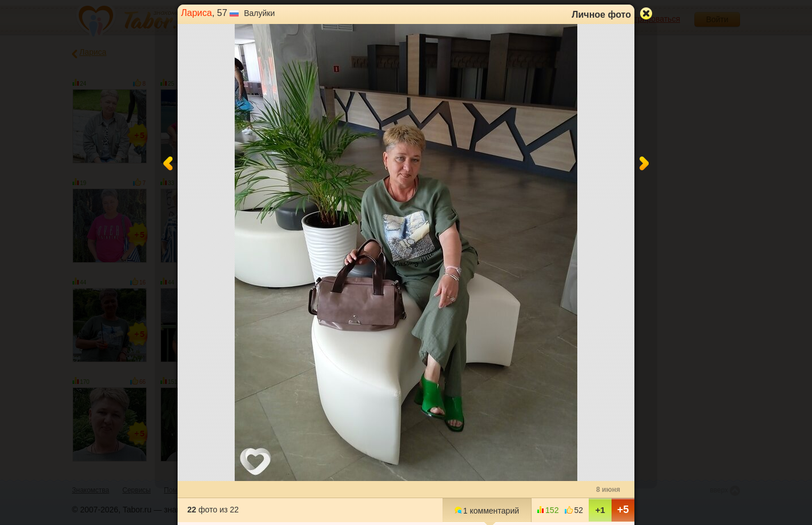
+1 (600, 510)
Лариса (196, 13)
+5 (623, 510)
